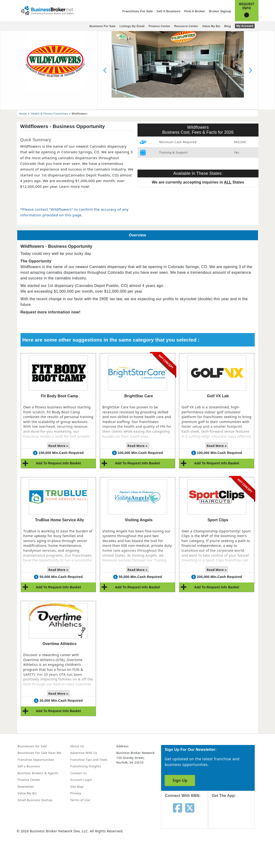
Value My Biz (211, 26)
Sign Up (180, 780)
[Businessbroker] (47, 10)
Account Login (81, 780)
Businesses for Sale (32, 746)
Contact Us (79, 773)
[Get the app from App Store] (235, 817)
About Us (77, 746)
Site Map (77, 787)
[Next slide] (250, 70)
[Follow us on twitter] (190, 808)
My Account (245, 26)
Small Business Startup (35, 800)
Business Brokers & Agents (38, 773)
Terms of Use (80, 800)
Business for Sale (103, 26)
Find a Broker (195, 11)
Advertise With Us (84, 753)
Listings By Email (132, 26)
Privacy (76, 793)
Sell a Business (169, 11)
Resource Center (186, 26)
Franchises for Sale (138, 11)
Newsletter (26, 787)
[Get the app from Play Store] (235, 850)
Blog (228, 26)
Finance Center (159, 26)
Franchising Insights (86, 766)
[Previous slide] (105, 70)
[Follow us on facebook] (177, 808)
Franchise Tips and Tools (89, 760)
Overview (138, 235)
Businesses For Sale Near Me (40, 753)
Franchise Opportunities (36, 760)
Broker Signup (220, 11)
